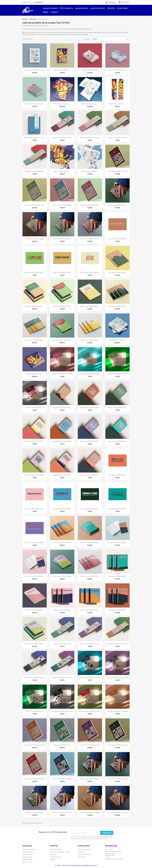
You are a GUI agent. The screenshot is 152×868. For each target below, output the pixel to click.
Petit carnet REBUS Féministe (62, 812)
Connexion (81, 852)
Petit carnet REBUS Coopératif (90, 812)
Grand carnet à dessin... (117, 340)
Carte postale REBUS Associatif (90, 711)
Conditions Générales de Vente (60, 852)
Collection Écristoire (29, 849)
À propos (111, 8)
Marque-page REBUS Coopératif (117, 644)
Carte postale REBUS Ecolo (35, 711)
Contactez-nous (55, 857)
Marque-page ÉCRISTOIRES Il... (35, 475)
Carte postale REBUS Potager (117, 374)
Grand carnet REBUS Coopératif (35, 745)
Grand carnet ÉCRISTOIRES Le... (62, 543)
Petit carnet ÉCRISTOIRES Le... (90, 610)
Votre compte (84, 846)
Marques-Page (82, 8)
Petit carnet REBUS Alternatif (117, 779)
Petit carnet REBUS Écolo (35, 812)
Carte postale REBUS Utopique (90, 677)
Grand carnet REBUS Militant (62, 205)
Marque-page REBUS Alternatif (35, 677)
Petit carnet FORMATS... (62, 70)
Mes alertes (81, 857)
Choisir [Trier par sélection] (111, 39)
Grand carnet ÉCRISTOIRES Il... (62, 576)
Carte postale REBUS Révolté (35, 408)
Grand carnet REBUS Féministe (90, 745)
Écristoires (123, 8)
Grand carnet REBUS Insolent (90, 205)
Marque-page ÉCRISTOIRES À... (35, 441)
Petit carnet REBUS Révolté (117, 205)
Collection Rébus (28, 852)
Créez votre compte (84, 854)
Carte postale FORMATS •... (62, 171)
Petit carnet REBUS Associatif (117, 812)
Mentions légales (55, 849)
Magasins (53, 859)
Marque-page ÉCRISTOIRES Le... (62, 441)
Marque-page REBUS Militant (35, 171)
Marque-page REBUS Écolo (62, 644)
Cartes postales (98, 8)
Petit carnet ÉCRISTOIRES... (117, 273)
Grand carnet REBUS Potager (35, 205)
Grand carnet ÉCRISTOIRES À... (90, 340)
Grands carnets (50, 8)
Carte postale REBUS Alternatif (62, 711)
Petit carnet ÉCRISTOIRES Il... (35, 644)
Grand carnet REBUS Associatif (35, 779)
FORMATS (54, 12)
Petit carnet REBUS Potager (35, 239)
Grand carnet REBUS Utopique (62, 779)
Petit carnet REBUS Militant (62, 239)
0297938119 (38, 2)
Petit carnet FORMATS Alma (117, 70)
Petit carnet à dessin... (62, 104)
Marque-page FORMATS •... (117, 104)
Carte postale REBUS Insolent (62, 374)
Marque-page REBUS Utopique (62, 677)
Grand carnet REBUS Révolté (117, 171)
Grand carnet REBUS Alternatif (117, 745)
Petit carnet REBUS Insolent (90, 239)
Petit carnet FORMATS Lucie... (35, 70)
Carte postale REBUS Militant (90, 374)
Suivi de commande (84, 849)
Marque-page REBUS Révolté (62, 138)
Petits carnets (66, 8)
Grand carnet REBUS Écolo (62, 745)
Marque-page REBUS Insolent (90, 138)
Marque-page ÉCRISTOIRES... (62, 408)
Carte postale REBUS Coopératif (117, 711)
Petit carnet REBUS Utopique (90, 779)
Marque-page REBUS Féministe (90, 644)
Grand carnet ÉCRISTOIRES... (117, 306)
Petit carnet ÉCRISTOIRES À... (90, 306)
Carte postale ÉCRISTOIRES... (117, 239)
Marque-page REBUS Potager (117, 138)
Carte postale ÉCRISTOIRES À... (90, 273)
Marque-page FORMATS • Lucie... (35, 138)
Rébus (46, 12)
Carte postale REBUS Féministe (117, 677)
